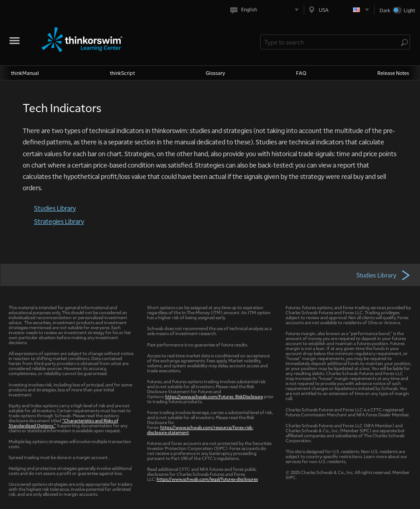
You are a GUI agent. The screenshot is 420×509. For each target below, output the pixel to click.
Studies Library (55, 208)
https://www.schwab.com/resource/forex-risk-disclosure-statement (200, 430)
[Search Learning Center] (331, 42)
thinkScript (122, 73)
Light (409, 10)
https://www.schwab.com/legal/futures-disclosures (207, 479)
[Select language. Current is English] (266, 10)
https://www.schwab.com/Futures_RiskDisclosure (214, 396)
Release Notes (393, 73)
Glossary (215, 73)
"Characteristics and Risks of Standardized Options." (64, 423)
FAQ (301, 73)
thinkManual (25, 73)
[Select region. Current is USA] (339, 10)
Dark (385, 10)
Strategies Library (59, 221)
